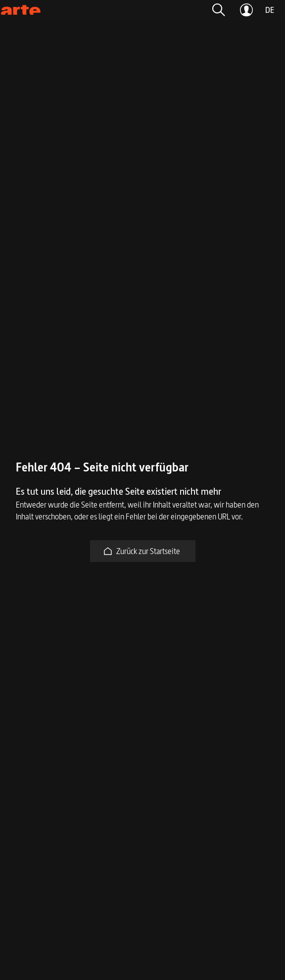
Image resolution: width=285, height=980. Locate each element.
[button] (219, 10)
